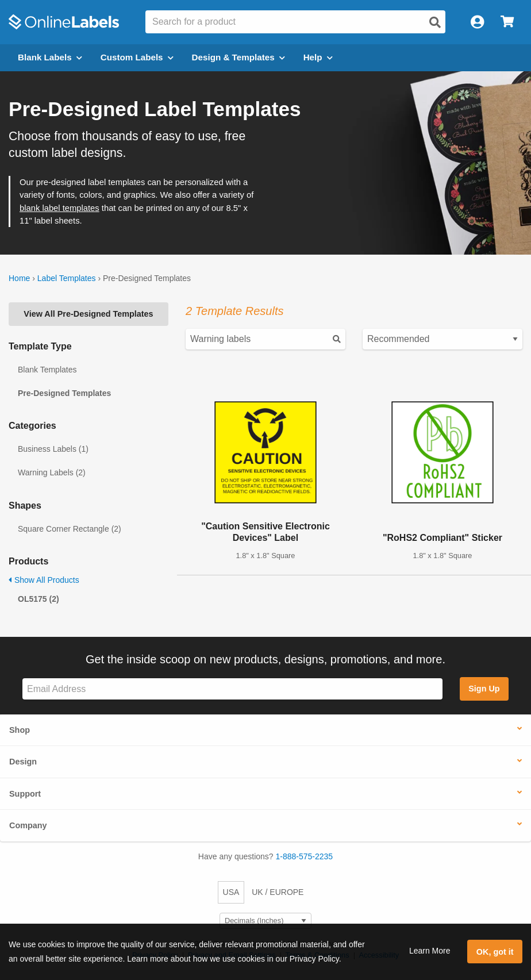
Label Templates (67, 278)
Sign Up (484, 689)
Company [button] (28, 825)
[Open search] (435, 22)
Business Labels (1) (53, 449)
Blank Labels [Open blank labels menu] (50, 57)
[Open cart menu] (507, 22)
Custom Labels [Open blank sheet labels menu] (137, 57)
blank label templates (59, 208)
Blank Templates (47, 370)
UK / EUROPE (278, 892)
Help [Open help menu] (318, 57)
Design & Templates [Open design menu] (238, 57)
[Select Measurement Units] (265, 921)
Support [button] (25, 794)
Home (19, 278)
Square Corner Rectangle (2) (70, 529)
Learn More (430, 951)
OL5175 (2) (39, 599)
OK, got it (495, 952)
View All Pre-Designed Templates (88, 314)
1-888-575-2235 (305, 856)
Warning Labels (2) (52, 472)
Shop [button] (20, 730)
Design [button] (23, 762)
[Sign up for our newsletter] (232, 689)
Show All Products (44, 580)
